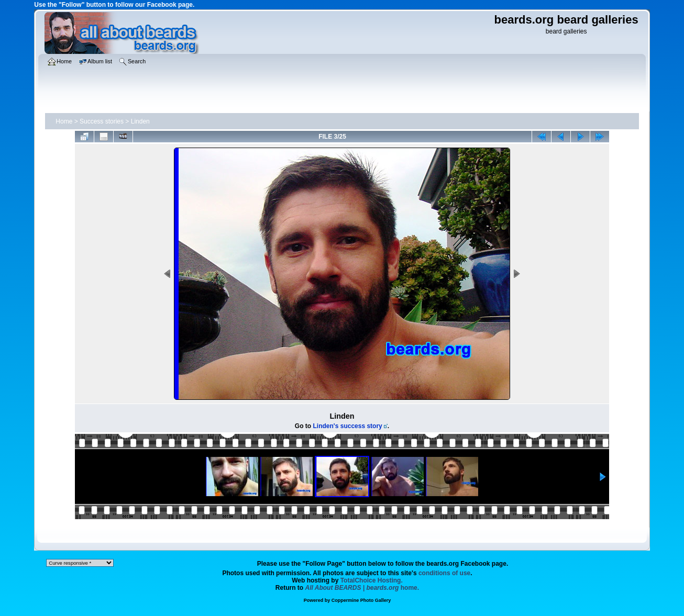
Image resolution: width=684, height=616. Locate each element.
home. (362, 588)
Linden (140, 121)
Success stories (102, 121)
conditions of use (444, 573)
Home (64, 121)
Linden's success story (348, 426)
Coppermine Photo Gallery (361, 600)
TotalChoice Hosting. (372, 580)
